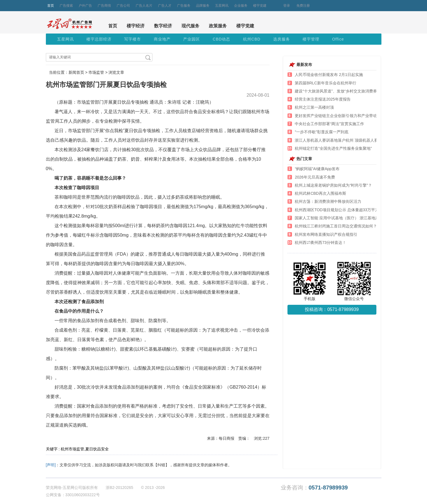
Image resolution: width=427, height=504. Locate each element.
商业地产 (162, 39)
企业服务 (241, 6)
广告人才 (165, 6)
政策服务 (218, 26)
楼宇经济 (136, 26)
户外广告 (85, 6)
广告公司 (123, 6)
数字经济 (163, 26)
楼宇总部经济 (99, 39)
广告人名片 (144, 6)
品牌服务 (203, 6)
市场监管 (96, 72)
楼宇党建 (260, 6)
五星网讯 (222, 6)
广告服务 (184, 6)
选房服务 (282, 39)
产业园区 (192, 39)
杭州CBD (252, 39)
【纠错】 (161, 465)
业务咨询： (314, 488)
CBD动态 (222, 39)
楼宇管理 (311, 39)
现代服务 (190, 26)
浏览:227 (262, 438)
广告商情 (104, 6)
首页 (51, 6)
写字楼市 (133, 39)
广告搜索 (66, 6)
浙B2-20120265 (119, 488)
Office (338, 39)
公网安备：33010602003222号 (73, 495)
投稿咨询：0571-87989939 (332, 309)
